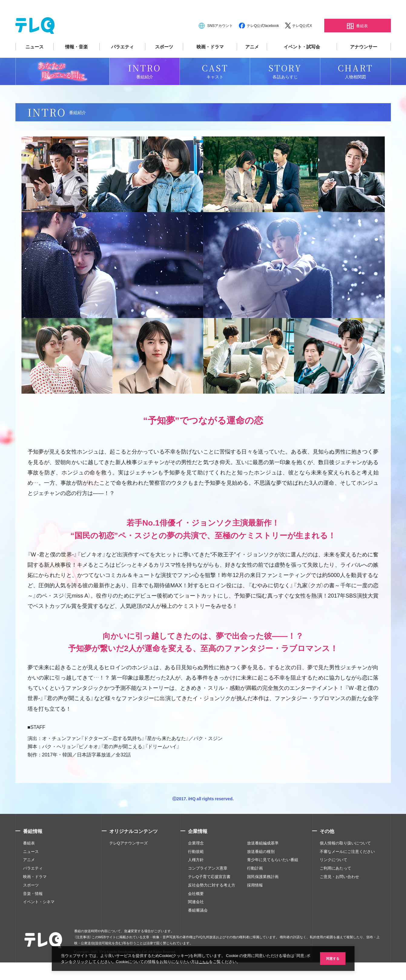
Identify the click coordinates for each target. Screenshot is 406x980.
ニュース (35, 64)
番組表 (29, 860)
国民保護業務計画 (263, 894)
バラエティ (122, 64)
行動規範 (196, 869)
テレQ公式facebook (263, 43)
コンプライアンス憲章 (208, 886)
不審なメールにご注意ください (347, 869)
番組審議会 (198, 928)
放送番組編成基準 (263, 860)
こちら (215, 961)
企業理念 (196, 860)
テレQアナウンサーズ (129, 860)
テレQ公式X (302, 43)
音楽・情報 (33, 911)
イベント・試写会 (302, 64)
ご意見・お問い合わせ (339, 894)
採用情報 (255, 902)
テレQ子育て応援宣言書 (209, 894)
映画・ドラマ (210, 64)
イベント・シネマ (39, 919)
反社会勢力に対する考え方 (212, 902)
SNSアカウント (220, 43)
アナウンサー (364, 64)
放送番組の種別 (261, 869)
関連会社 (196, 919)
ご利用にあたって (335, 886)
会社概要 (196, 911)
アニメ (252, 64)
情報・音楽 (76, 64)
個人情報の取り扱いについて (345, 860)
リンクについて (333, 877)
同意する (330, 958)
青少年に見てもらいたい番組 (273, 877)
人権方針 (196, 877)
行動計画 (255, 886)
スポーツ (164, 64)
